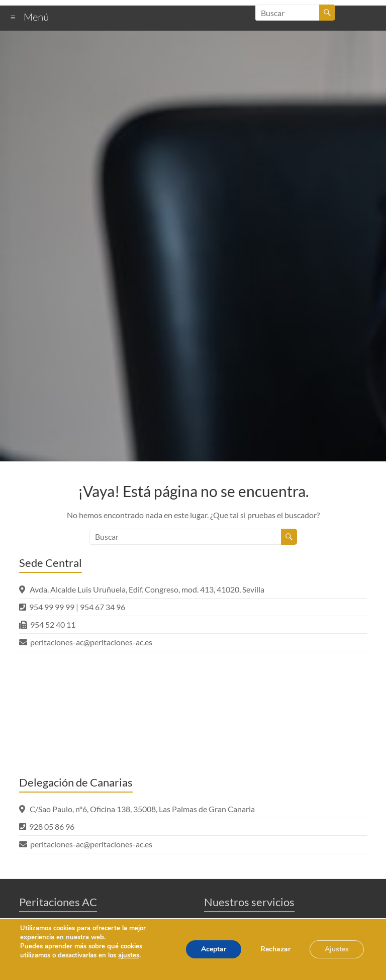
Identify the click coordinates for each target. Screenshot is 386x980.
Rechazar (275, 949)
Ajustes (337, 949)
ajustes (129, 955)
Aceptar (214, 949)
